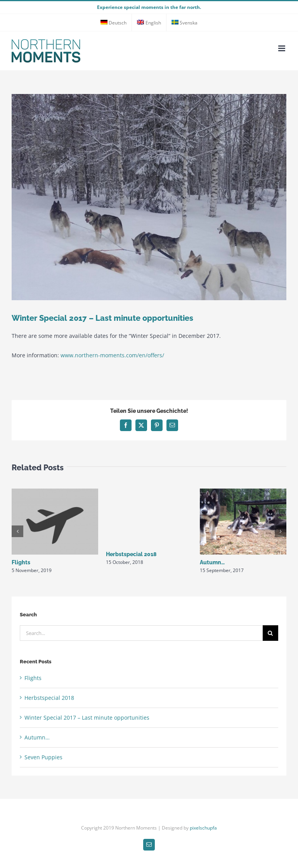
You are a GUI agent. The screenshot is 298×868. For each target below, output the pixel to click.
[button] (17, 531)
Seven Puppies (43, 757)
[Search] (270, 633)
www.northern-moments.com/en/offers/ (112, 355)
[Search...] (141, 633)
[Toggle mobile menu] (282, 48)
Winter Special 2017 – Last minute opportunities (87, 718)
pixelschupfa (203, 828)
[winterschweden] (149, 197)
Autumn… (212, 562)
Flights (21, 562)
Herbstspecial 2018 (131, 554)
